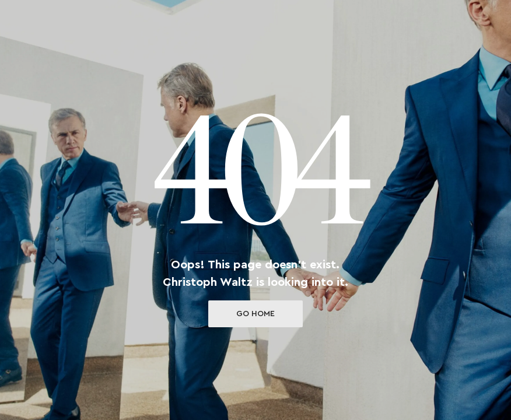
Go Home (256, 314)
